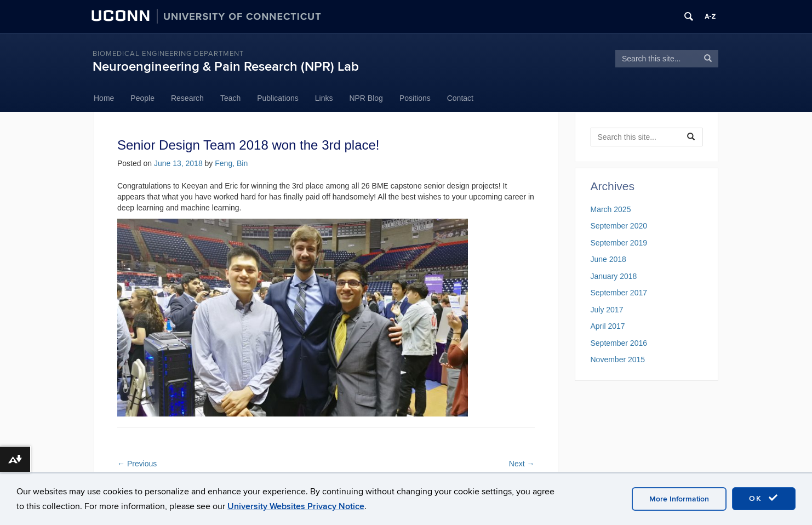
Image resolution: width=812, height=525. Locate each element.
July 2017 (607, 310)
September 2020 (619, 226)
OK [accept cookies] (764, 498)
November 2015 (618, 359)
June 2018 (608, 259)
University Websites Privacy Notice (296, 506)
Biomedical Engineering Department (168, 54)
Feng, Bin (231, 163)
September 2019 (619, 243)
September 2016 (619, 343)
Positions (415, 98)
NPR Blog (366, 98)
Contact (460, 98)
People (142, 98)
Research (187, 98)
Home (104, 98)
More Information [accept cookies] (679, 499)
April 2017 (608, 326)
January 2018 (614, 276)
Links (324, 98)
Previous (137, 464)
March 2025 (611, 209)
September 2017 (619, 293)
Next (522, 464)
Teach (230, 98)
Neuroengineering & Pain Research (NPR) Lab (226, 67)
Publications (278, 98)
